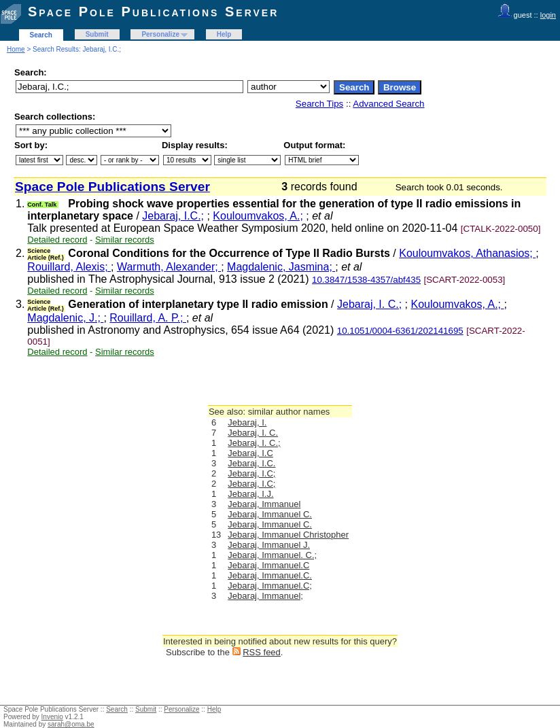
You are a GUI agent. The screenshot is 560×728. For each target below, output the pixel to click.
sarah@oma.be (71, 724)
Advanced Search (388, 104)
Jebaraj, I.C (250, 453)
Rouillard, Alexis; (69, 267)
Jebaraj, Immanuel (264, 504)
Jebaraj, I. (247, 422)
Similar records (125, 240)
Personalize (160, 34)
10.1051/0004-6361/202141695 (400, 331)
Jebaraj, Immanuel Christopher (288, 535)
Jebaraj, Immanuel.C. (270, 575)
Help (224, 34)
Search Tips (319, 104)
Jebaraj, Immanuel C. (270, 514)
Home (16, 49)
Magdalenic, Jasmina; (281, 267)
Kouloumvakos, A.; (258, 216)
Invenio (52, 717)
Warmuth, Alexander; (169, 267)
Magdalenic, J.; (65, 318)
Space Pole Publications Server (153, 12)
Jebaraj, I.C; (251, 473)
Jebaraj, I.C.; (173, 216)
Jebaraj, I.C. (251, 463)
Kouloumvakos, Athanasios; (467, 253)
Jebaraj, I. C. (253, 433)
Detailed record (57, 240)
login (548, 15)
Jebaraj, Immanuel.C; (270, 586)
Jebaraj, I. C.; (369, 304)
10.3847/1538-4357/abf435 (366, 280)
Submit (97, 34)
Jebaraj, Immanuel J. (269, 545)
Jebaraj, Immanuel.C (268, 565)
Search (41, 35)
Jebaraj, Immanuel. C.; (272, 555)
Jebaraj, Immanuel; (265, 596)
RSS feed (262, 652)
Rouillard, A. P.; (148, 318)
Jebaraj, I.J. (250, 494)
